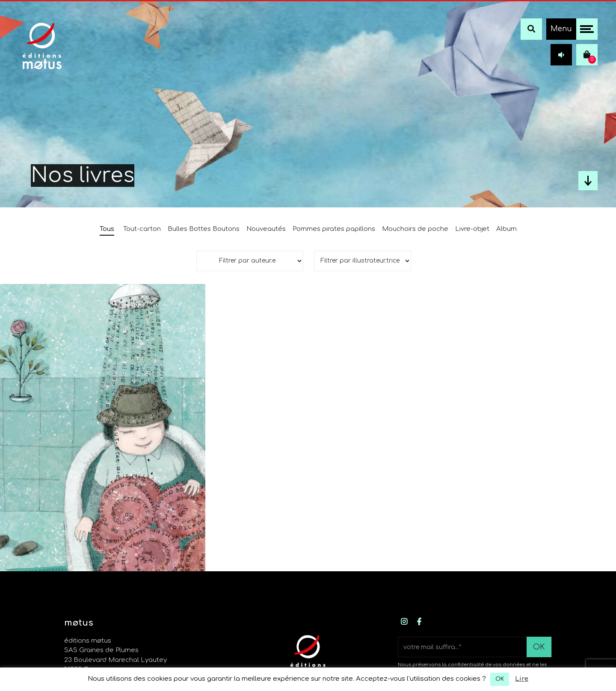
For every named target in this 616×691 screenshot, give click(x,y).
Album (506, 229)
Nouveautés (266, 229)
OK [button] (500, 679)
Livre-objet (472, 229)
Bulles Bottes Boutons (204, 229)
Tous (107, 229)
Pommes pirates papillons (334, 229)
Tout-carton (142, 229)
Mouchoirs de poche (415, 229)
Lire (522, 679)
